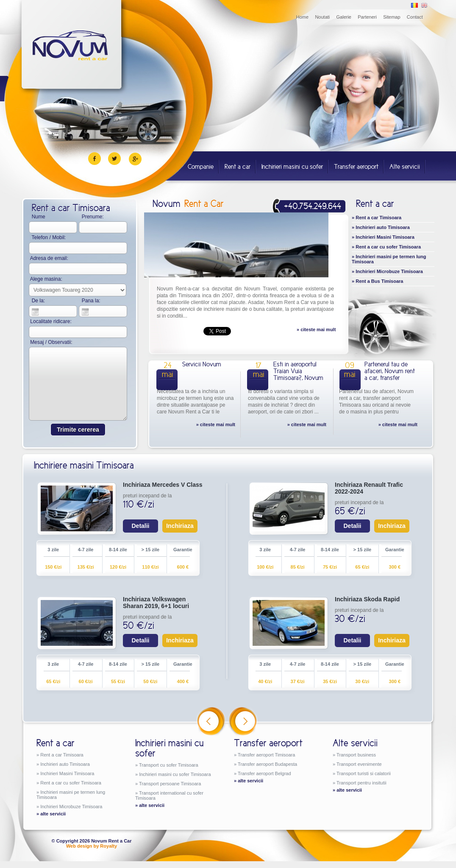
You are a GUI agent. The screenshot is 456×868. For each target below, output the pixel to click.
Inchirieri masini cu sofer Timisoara (175, 774)
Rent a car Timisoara (378, 218)
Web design (79, 846)
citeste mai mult (318, 329)
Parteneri (367, 17)
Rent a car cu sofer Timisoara (388, 247)
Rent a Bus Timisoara (379, 281)
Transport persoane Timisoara (170, 784)
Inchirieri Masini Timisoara (385, 237)
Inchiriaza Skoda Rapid (367, 599)
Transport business (356, 755)
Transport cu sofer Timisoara (169, 765)
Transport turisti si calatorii (364, 773)
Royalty (108, 846)
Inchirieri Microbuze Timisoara (389, 271)
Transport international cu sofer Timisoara (169, 795)
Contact (415, 17)
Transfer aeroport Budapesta (267, 764)
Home (302, 17)
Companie (201, 166)
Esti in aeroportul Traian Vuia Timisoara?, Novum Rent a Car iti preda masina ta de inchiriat (298, 381)
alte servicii (53, 814)
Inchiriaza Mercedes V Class (163, 485)
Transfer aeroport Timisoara (266, 755)
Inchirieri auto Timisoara (383, 227)
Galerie (344, 17)
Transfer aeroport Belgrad (264, 773)
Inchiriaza (180, 526)
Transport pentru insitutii (361, 783)
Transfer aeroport (356, 166)
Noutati (322, 17)
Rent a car (238, 166)
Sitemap (392, 17)
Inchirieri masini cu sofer (292, 166)
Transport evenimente (359, 764)
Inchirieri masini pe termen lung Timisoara (389, 259)
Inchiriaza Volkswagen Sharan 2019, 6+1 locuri (156, 603)
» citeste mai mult (216, 424)
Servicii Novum (202, 364)
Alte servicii (405, 166)
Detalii (140, 526)
